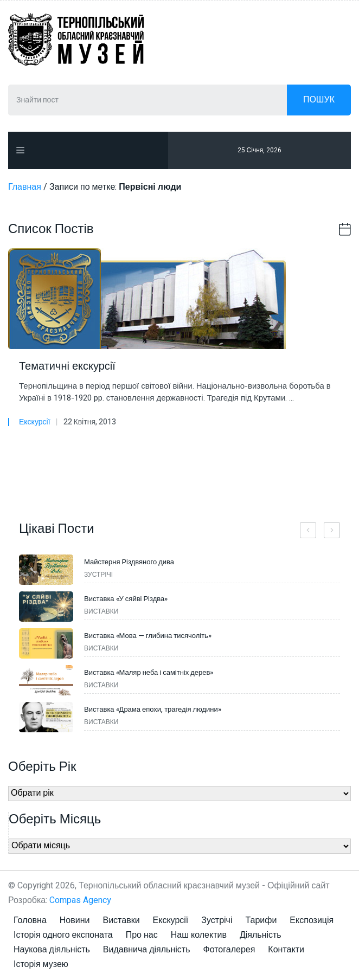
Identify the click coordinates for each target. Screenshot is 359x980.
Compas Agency (80, 900)
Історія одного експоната (63, 935)
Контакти (286, 950)
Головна (30, 920)
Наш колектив (199, 935)
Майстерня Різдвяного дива (129, 562)
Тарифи (261, 920)
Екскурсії (35, 422)
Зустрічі (217, 920)
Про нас (142, 935)
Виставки (121, 920)
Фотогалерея (229, 950)
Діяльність (261, 935)
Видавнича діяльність (147, 950)
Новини (75, 920)
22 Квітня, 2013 (90, 422)
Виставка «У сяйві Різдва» (126, 599)
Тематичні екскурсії (67, 366)
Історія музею (41, 964)
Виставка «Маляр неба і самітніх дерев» (149, 672)
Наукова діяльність (52, 950)
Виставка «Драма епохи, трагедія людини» (153, 709)
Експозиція (312, 920)
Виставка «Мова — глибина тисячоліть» (148, 636)
